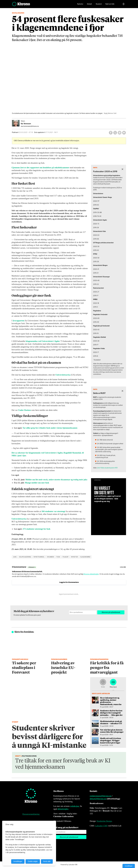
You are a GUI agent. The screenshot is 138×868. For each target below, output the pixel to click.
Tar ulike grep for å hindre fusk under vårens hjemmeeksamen (50, 428)
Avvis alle (47, 861)
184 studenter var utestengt (53, 511)
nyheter (74, 557)
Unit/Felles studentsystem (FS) (113, 457)
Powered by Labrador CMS (69, 865)
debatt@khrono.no (98, 799)
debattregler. (63, 809)
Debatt (89, 5)
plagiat (66, 557)
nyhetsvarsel (39, 557)
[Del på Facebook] (111, 133)
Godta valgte (33, 861)
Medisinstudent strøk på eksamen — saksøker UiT (111, 722)
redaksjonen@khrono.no (101, 796)
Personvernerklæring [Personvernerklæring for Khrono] (31, 814)
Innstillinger (129, 866)
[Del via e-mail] (124, 133)
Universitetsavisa (63, 375)
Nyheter (80, 5)
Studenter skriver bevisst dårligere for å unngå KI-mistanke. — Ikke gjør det (111, 713)
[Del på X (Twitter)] (115, 133)
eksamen (51, 557)
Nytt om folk (110, 5)
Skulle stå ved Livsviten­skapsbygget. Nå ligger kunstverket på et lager (111, 740)
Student (99, 5)
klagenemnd (85, 557)
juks (15, 557)
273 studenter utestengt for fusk (36, 529)
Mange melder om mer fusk (37, 483)
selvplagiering (25, 557)
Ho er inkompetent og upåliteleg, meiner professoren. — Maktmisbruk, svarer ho (111, 701)
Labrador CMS (101, 826)
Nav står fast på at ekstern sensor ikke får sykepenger (112, 731)
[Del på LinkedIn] (120, 133)
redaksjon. (75, 806)
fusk (58, 557)
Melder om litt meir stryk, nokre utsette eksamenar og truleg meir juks (56, 480)
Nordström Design (104, 821)
